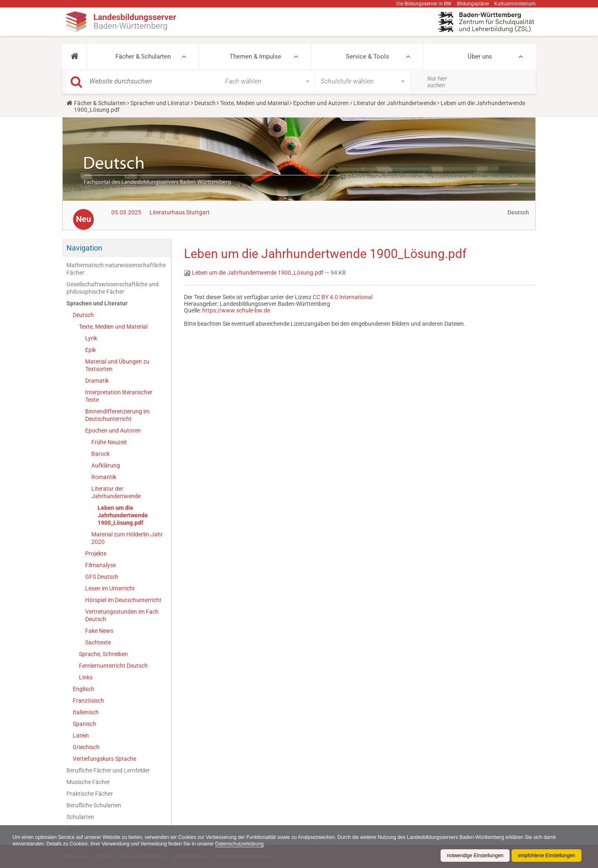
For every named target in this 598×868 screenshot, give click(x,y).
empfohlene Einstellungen (547, 856)
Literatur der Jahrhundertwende (395, 103)
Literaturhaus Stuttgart (180, 212)
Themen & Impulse (255, 57)
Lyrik (91, 338)
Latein (81, 735)
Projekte (96, 553)
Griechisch (86, 747)
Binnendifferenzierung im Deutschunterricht (117, 415)
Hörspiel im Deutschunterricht (123, 600)
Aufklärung (106, 465)
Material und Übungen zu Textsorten (117, 365)
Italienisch (86, 712)
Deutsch (205, 103)
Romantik (104, 477)
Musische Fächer (88, 782)
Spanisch (85, 724)
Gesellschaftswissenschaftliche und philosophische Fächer (113, 288)
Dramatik (97, 381)
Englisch (83, 689)
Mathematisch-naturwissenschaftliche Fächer (116, 269)
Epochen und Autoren (321, 103)
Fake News (99, 631)
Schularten (80, 817)
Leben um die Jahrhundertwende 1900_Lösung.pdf (123, 515)
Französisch (88, 701)
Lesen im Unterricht (110, 588)
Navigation (84, 248)
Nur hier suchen (437, 82)
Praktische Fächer (90, 794)
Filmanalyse (100, 565)
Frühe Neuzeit (109, 442)
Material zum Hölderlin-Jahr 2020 (127, 538)
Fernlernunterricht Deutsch (113, 666)
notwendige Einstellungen (475, 856)
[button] (75, 57)
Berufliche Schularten (94, 805)
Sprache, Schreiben (103, 654)
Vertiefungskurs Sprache (104, 759)
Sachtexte (98, 642)
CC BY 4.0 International (343, 297)
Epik (91, 350)
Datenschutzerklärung (240, 844)
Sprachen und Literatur (160, 103)
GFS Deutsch (102, 577)
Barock (100, 454)
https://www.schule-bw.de (236, 310)
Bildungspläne (473, 4)
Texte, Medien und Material (254, 103)
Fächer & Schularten (143, 57)
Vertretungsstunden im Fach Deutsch (122, 615)
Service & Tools (368, 57)
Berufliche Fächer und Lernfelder (108, 770)
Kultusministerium (515, 4)
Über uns (480, 57)
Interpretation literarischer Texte (119, 396)
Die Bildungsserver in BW (424, 4)
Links (86, 677)
